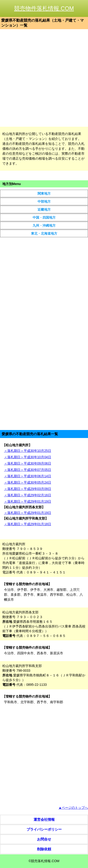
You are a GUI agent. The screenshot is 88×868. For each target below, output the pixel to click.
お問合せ (44, 839)
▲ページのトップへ (73, 808)
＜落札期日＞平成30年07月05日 (28, 470)
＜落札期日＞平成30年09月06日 (28, 463)
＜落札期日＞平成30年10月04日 (28, 457)
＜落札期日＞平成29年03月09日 (28, 489)
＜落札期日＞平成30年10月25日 (28, 451)
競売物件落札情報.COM (44, 8)
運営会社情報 (44, 819)
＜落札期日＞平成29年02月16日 (28, 495)
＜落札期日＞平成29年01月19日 (28, 501)
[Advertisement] (44, 78)
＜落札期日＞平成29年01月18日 (28, 524)
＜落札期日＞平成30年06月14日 (28, 476)
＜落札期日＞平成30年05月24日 (28, 482)
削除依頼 (44, 849)
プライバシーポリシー (44, 829)
